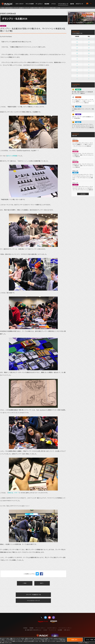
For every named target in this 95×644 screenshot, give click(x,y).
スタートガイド (19, 4)
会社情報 (60, 630)
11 (77, 50)
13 (77, 45)
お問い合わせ (67, 630)
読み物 (72, 4)
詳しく (87, 643)
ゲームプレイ (39, 4)
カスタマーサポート (52, 628)
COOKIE (45, 630)
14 (77, 42)
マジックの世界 (30, 4)
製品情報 (47, 4)
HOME (3, 8)
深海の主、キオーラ (14, 493)
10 (77, 53)
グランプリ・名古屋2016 (19, 8)
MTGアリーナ (79, 4)
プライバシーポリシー (40, 628)
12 (77, 48)
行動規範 (31, 628)
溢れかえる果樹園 (12, 156)
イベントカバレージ (63, 4)
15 (77, 39)
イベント (54, 4)
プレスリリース (52, 630)
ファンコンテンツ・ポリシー (65, 628)
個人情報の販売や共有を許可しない (33, 630)
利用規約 (25, 628)
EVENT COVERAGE (9, 8)
